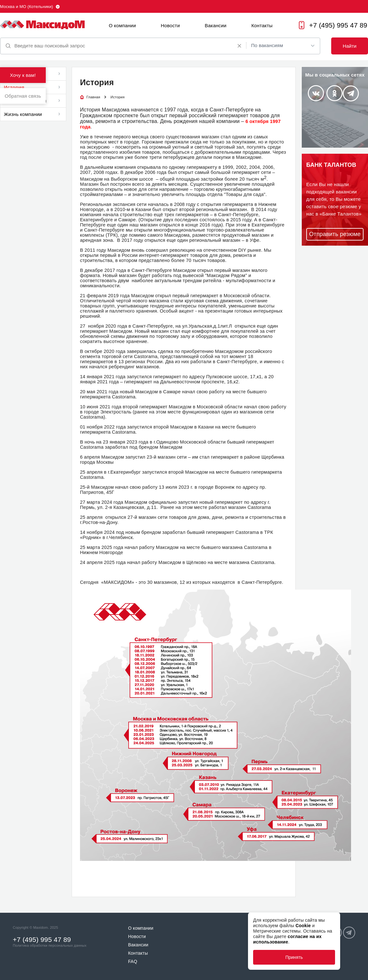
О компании (122, 25)
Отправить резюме (335, 234)
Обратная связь (23, 96)
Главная (93, 97)
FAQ (133, 961)
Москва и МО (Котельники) (27, 7)
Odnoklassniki (335, 93)
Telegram (351, 93)
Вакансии (216, 25)
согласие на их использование (287, 939)
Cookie (303, 926)
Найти (350, 46)
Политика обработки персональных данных (50, 945)
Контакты (262, 25)
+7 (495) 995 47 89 (338, 25)
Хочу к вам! (23, 75)
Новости (170, 25)
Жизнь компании (23, 114)
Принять (294, 957)
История (14, 87)
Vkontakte (316, 93)
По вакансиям (267, 45)
